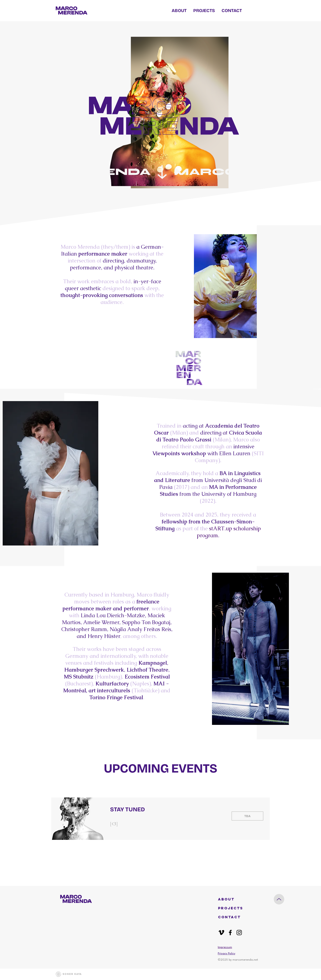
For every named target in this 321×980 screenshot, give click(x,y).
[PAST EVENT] (247, 816)
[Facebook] (230, 933)
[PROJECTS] (231, 908)
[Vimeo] (221, 933)
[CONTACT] (231, 917)
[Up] (279, 899)
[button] (231, 899)
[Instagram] (239, 933)
